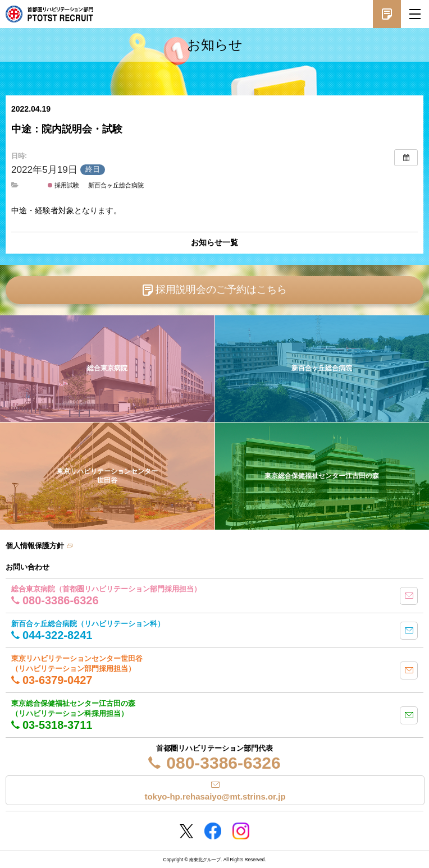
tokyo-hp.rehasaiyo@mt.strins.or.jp (215, 796)
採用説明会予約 (387, 14)
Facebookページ (213, 831)
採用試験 (63, 185)
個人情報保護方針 (35, 546)
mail (409, 596)
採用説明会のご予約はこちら (221, 290)
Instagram (241, 831)
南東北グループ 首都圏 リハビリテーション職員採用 (49, 14)
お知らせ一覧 (214, 242)
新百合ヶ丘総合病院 (116, 185)
